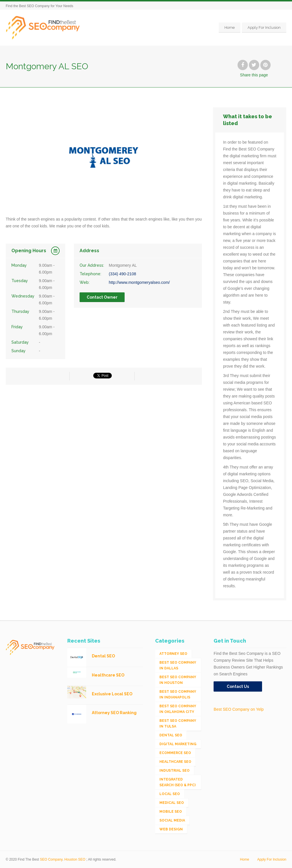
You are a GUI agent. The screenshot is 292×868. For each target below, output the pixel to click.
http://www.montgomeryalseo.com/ (139, 282)
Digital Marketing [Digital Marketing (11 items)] (178, 744)
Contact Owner (102, 297)
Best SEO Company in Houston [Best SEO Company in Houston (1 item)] (178, 680)
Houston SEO (75, 859)
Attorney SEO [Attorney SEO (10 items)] (173, 654)
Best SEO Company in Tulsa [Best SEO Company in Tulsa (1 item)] (178, 724)
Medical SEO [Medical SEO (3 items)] (172, 803)
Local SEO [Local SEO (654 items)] (170, 794)
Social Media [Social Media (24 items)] (172, 820)
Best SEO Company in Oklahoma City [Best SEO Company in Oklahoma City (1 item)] (178, 709)
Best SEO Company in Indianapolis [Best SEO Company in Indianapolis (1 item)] (178, 694)
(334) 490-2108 (122, 274)
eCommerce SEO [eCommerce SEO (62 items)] (175, 753)
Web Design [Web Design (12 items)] (171, 829)
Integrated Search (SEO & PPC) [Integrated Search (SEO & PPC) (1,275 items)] (178, 782)
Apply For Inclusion (264, 27)
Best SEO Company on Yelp (239, 709)
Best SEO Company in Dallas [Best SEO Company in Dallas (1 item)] (178, 665)
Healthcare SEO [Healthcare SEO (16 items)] (175, 762)
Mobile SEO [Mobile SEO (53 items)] (171, 812)
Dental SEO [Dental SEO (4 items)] (171, 735)
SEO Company (51, 859)
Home (230, 27)
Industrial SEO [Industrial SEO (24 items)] (175, 771)
